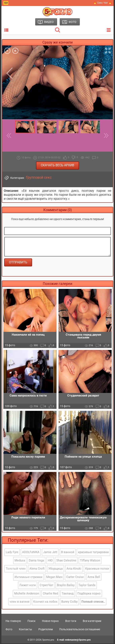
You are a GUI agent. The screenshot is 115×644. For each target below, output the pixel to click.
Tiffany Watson (90, 561)
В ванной (68, 553)
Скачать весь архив (57, 165)
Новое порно (50, 622)
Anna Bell (94, 578)
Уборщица (56, 569)
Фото (9, 630)
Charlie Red (50, 594)
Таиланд (68, 594)
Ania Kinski (74, 569)
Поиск (32, 622)
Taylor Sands (87, 586)
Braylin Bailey (66, 586)
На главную (13, 622)
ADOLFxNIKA (31, 553)
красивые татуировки (93, 553)
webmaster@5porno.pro (78, 640)
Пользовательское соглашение (80, 630)
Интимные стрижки (28, 578)
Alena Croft (37, 569)
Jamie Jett (50, 553)
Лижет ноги (28, 586)
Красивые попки (97, 569)
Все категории (92, 622)
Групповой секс (39, 177)
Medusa (20, 561)
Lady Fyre (12, 553)
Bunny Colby (69, 602)
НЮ (50, 561)
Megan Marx (54, 578)
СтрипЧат (46, 586)
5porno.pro (48, 640)
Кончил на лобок (45, 602)
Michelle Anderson (27, 594)
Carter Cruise (75, 578)
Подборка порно (89, 594)
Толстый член (16, 569)
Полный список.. (93, 602)
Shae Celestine (66, 561)
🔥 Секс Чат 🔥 (102, 3)
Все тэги (71, 622)
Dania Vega (36, 561)
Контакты (25, 630)
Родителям (46, 630)
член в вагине (19, 602)
